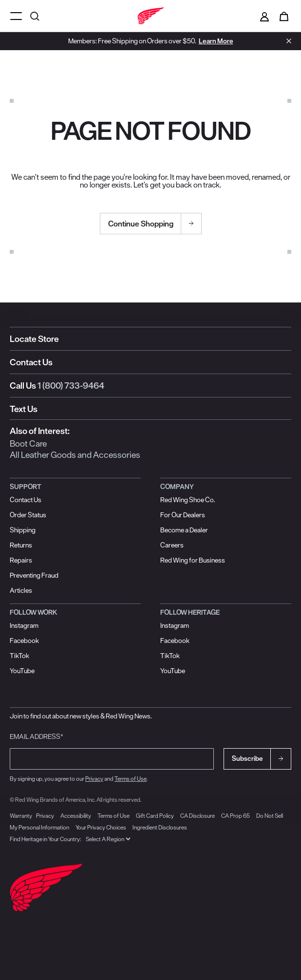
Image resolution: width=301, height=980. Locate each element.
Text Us (24, 409)
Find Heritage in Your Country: (45, 839)
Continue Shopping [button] (141, 224)
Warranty (21, 816)
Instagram (24, 625)
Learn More (216, 41)
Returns (21, 545)
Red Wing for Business (193, 560)
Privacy (94, 779)
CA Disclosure (198, 816)
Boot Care (28, 443)
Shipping (23, 530)
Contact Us (31, 362)
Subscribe (247, 758)
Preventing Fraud (34, 575)
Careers (172, 545)
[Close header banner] (286, 41)
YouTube (22, 671)
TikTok (19, 656)
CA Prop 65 (235, 816)
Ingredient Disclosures (160, 827)
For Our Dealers (183, 515)
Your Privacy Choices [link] (101, 827)
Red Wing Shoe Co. (188, 500)
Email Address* (37, 736)
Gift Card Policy (155, 816)
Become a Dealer (184, 530)
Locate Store (34, 339)
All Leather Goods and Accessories (75, 455)
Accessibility (76, 816)
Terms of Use (131, 779)
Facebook (24, 641)
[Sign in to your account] (264, 16)
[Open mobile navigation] (16, 16)
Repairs (21, 560)
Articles (21, 590)
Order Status (28, 515)
